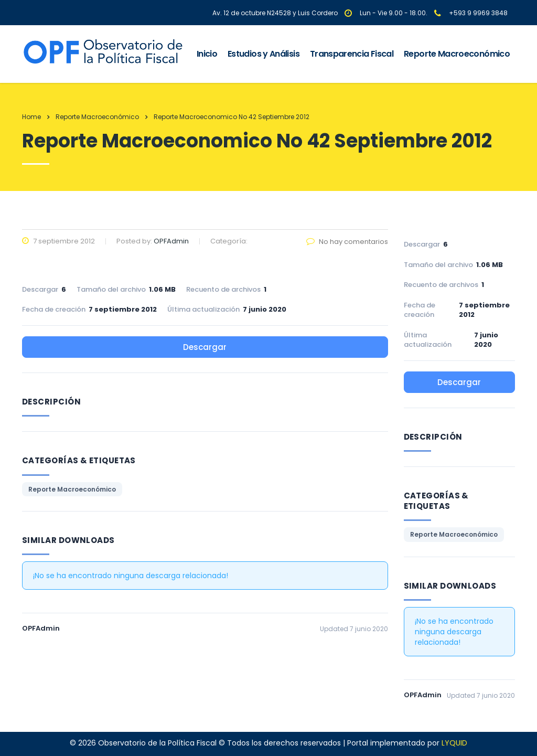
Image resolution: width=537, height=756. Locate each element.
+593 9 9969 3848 (478, 13)
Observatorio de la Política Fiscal (157, 743)
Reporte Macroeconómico (457, 54)
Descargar (205, 347)
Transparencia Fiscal (352, 54)
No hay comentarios (347, 242)
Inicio (207, 54)
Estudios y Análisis (264, 54)
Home (31, 117)
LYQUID (454, 743)
